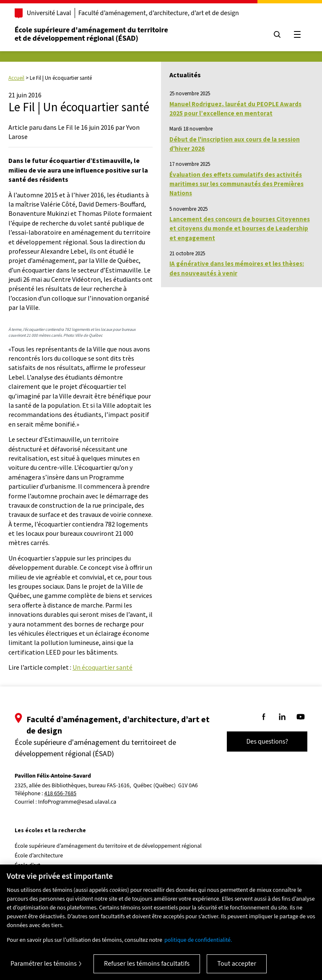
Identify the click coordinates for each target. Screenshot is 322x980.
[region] (161, 922)
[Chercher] (277, 34)
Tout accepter (237, 964)
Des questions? (267, 742)
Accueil (16, 78)
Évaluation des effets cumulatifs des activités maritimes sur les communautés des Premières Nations (236, 184)
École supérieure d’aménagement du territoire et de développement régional (109, 846)
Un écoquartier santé (103, 667)
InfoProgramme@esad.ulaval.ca (78, 802)
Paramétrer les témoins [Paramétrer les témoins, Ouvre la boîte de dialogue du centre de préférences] (44, 964)
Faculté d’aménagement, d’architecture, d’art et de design (159, 13)
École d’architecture (39, 856)
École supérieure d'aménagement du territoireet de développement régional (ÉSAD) (92, 34)
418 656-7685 (61, 794)
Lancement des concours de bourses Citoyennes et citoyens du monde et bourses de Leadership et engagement (240, 228)
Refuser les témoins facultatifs (147, 964)
